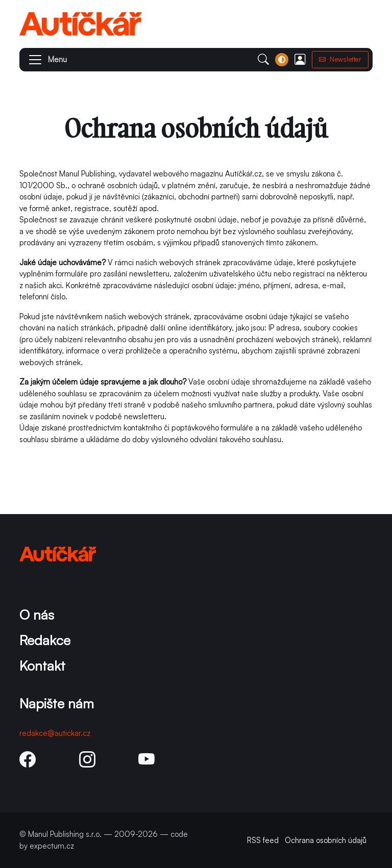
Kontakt (42, 665)
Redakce (45, 640)
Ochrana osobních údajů (326, 840)
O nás (37, 614)
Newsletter (340, 59)
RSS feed (263, 840)
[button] (43, 60)
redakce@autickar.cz (55, 733)
